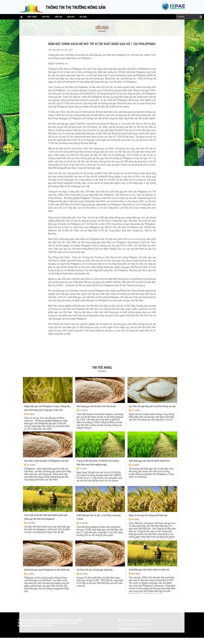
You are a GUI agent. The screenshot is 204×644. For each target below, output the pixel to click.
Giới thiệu (32, 17)
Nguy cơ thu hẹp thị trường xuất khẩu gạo (148, 515)
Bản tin (59, 17)
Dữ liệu (83, 17)
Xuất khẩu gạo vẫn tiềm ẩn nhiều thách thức (149, 461)
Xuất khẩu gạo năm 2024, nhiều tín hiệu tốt (149, 570)
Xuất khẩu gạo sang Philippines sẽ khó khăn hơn (47, 570)
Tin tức (46, 17)
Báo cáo (71, 17)
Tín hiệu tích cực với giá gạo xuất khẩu (95, 570)
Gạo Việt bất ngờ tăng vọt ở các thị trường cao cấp (152, 406)
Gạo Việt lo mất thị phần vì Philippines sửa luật (46, 461)
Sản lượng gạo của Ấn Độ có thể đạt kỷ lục (96, 406)
